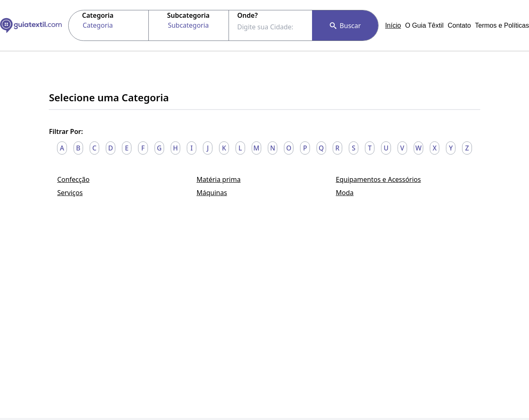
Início (393, 25)
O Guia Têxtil (424, 25)
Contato (459, 25)
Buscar (345, 26)
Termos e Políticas (502, 25)
